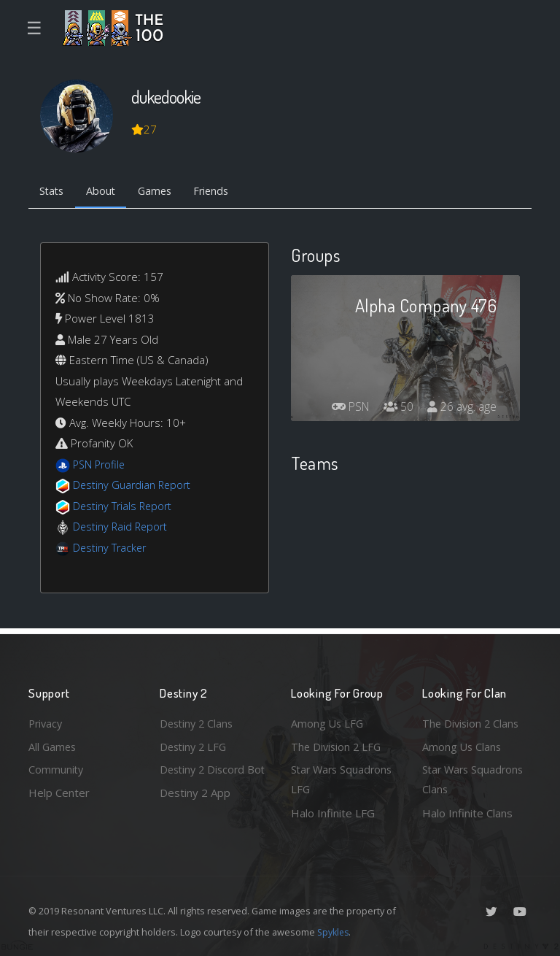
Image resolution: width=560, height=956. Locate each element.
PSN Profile (101, 466)
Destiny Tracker (111, 549)
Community (57, 768)
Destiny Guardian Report (135, 486)
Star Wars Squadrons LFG (344, 779)
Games (161, 192)
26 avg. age (461, 408)
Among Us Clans (463, 744)
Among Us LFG (328, 721)
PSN (346, 408)
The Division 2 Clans (472, 721)
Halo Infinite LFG (333, 813)
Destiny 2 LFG (195, 744)
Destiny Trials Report (124, 507)
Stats (53, 192)
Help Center (59, 792)
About (105, 192)
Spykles (334, 932)
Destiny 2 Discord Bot (205, 779)
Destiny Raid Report (122, 528)
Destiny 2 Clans (198, 721)
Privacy (47, 721)
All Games (53, 744)
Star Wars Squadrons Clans (475, 779)
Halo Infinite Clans (467, 813)
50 (396, 408)
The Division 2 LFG (338, 744)
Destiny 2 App (195, 813)
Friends (221, 192)
